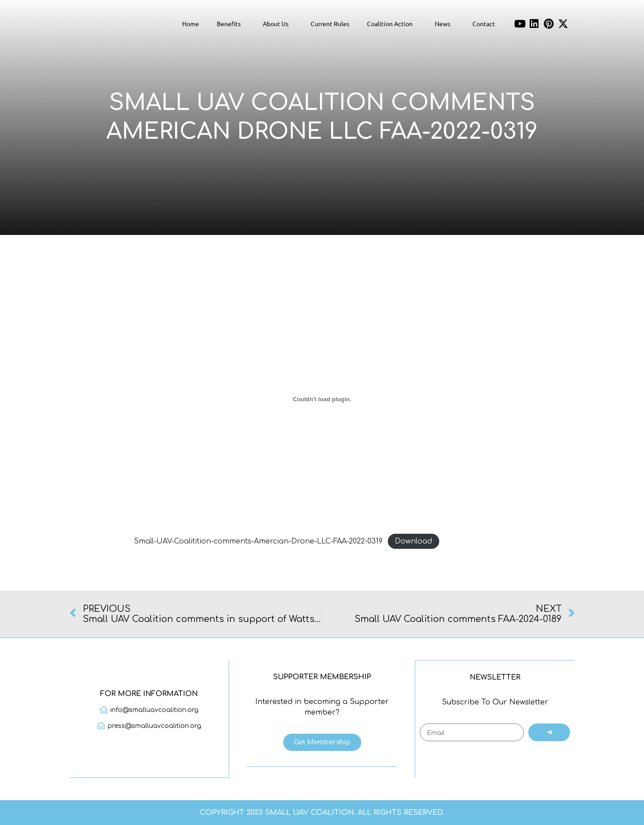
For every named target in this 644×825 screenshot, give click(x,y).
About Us (278, 23)
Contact (484, 23)
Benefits (231, 23)
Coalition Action (392, 23)
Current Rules (330, 23)
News (445, 23)
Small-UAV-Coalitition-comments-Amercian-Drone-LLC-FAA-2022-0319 (258, 541)
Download (414, 541)
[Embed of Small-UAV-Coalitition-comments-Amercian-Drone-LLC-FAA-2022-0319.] (322, 399)
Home (191, 23)
